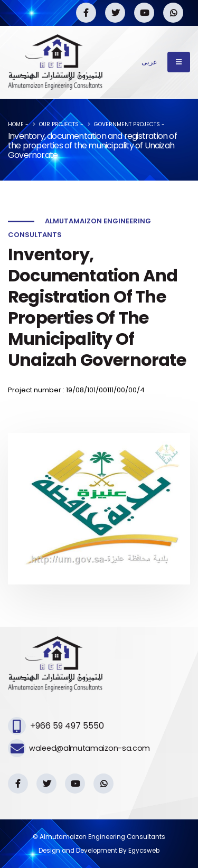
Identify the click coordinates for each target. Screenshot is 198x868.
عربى (149, 62)
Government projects (127, 124)
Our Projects (59, 124)
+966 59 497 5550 (67, 726)
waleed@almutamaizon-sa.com (89, 748)
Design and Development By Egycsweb (99, 851)
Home (16, 124)
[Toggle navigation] (179, 62)
